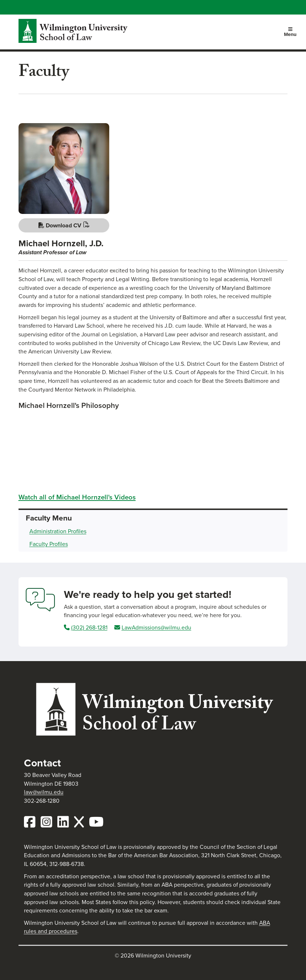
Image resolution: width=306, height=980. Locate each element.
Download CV (60, 225)
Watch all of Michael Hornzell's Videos (77, 497)
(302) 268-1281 (89, 627)
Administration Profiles (58, 531)
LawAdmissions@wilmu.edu (156, 627)
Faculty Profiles (49, 544)
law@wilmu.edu (44, 792)
